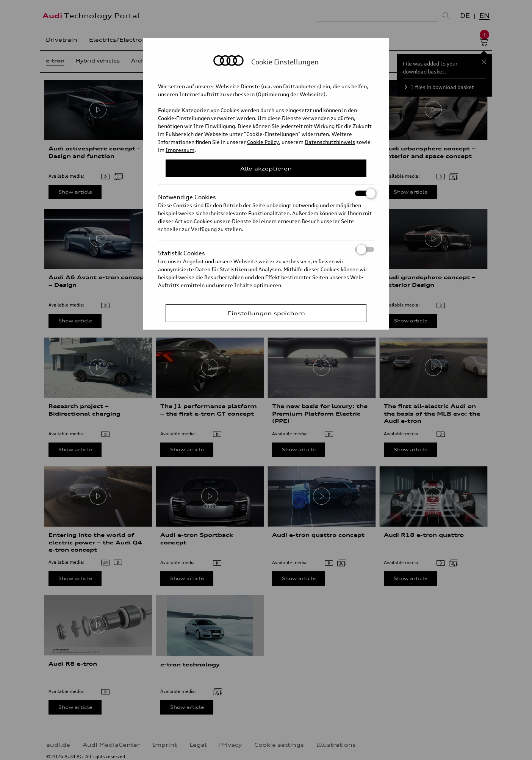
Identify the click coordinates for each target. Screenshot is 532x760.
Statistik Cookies (266, 249)
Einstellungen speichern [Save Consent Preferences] (266, 313)
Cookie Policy (263, 142)
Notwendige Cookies (266, 193)
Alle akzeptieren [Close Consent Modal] (266, 168)
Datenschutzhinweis (330, 142)
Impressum (180, 150)
